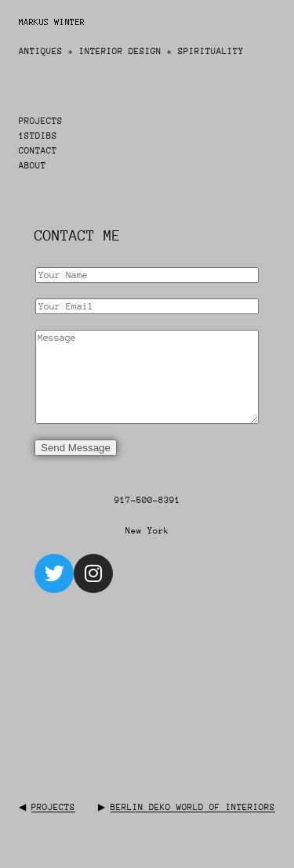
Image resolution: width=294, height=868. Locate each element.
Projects (53, 807)
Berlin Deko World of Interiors (193, 807)
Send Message (76, 448)
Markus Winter (52, 22)
